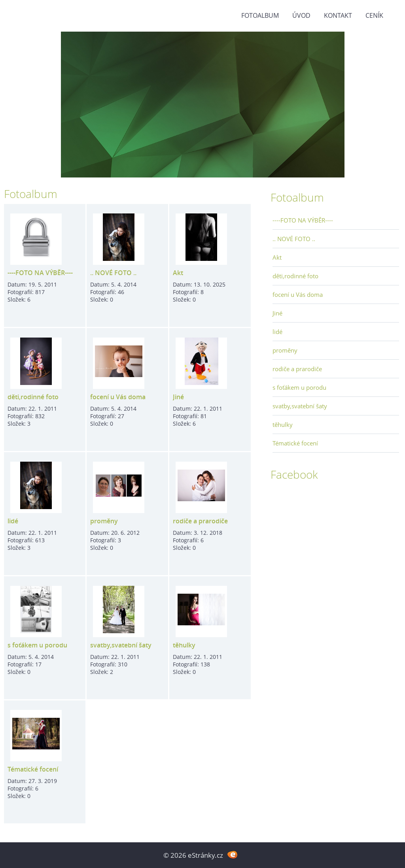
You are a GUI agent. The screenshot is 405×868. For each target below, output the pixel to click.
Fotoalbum (260, 15)
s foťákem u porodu (37, 645)
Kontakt (338, 15)
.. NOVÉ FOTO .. (113, 273)
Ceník (374, 15)
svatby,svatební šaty (121, 645)
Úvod (301, 15)
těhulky (184, 645)
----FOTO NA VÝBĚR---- (40, 273)
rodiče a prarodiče (200, 521)
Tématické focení (33, 769)
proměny (104, 521)
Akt (178, 273)
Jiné (178, 397)
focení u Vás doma (118, 397)
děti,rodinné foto (33, 397)
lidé (13, 521)
